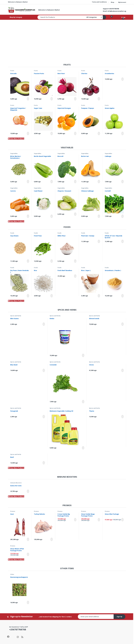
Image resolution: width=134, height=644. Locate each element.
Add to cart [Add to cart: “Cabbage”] (122, 182)
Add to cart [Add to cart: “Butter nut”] (99, 182)
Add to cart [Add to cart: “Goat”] (28, 539)
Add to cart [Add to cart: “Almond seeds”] (122, 324)
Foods (12, 233)
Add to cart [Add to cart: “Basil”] (44, 463)
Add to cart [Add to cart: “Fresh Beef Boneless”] (75, 276)
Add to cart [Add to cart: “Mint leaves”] (44, 324)
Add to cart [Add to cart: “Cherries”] (99, 99)
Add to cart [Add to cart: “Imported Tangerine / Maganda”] (28, 133)
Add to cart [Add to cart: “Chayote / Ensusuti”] (75, 214)
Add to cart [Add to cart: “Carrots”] (28, 216)
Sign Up (119, 617)
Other (12, 574)
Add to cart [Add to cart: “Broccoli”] (75, 182)
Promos (13, 511)
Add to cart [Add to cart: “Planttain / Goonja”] (99, 241)
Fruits (12, 71)
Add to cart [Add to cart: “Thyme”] (122, 417)
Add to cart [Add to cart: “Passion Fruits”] (52, 99)
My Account (122, 2)
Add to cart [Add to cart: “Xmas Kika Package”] (122, 520)
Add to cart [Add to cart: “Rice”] (52, 296)
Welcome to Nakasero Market (18, 2)
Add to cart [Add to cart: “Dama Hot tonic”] (28, 491)
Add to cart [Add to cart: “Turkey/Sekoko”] (52, 539)
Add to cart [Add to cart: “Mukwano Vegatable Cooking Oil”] (83, 448)
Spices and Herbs (16, 316)
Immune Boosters (16, 483)
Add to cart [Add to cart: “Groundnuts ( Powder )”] (122, 296)
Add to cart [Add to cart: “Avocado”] (28, 99)
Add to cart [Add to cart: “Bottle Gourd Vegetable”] (52, 182)
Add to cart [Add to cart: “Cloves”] (122, 370)
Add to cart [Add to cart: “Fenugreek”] (44, 417)
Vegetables (14, 153)
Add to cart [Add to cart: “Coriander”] (83, 402)
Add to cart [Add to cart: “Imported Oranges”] (75, 133)
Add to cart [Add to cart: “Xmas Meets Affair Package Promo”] (28, 554)
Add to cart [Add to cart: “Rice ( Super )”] (99, 296)
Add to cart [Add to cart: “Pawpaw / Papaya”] (99, 133)
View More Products (16, 139)
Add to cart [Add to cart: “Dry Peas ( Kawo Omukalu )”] (28, 296)
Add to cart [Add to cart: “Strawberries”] (122, 79)
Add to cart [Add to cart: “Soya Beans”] (28, 261)
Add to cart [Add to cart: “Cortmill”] (122, 216)
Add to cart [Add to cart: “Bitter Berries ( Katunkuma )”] (28, 182)
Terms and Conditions (99, 2)
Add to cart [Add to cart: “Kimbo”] (83, 355)
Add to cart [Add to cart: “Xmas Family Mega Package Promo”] (99, 520)
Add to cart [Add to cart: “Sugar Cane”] (52, 133)
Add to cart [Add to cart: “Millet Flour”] (75, 261)
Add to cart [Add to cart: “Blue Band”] (44, 370)
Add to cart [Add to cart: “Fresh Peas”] (52, 261)
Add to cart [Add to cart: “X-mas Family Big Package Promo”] (75, 520)
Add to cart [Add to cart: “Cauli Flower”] (52, 216)
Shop (112, 2)
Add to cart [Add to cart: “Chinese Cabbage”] (99, 216)
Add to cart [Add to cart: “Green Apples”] (122, 133)
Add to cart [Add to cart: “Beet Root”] (75, 99)
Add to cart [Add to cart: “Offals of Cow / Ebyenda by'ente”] (122, 241)
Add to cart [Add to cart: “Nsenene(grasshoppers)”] (28, 602)
